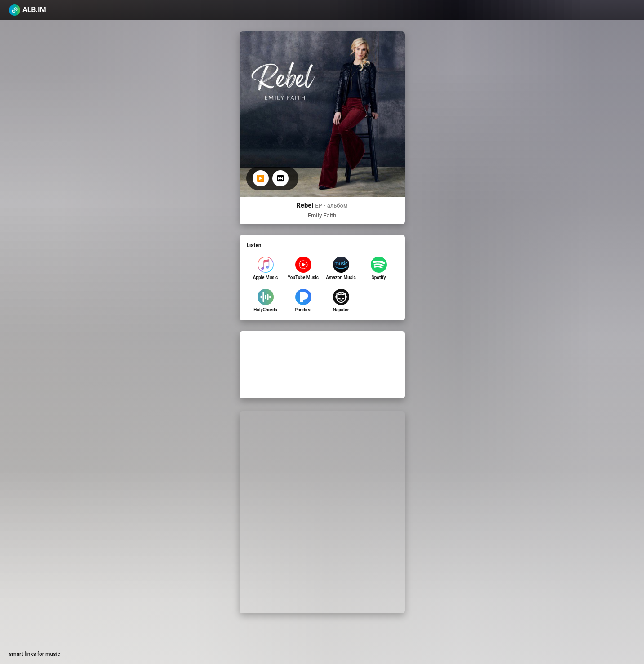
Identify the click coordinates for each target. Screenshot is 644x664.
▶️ (260, 178)
